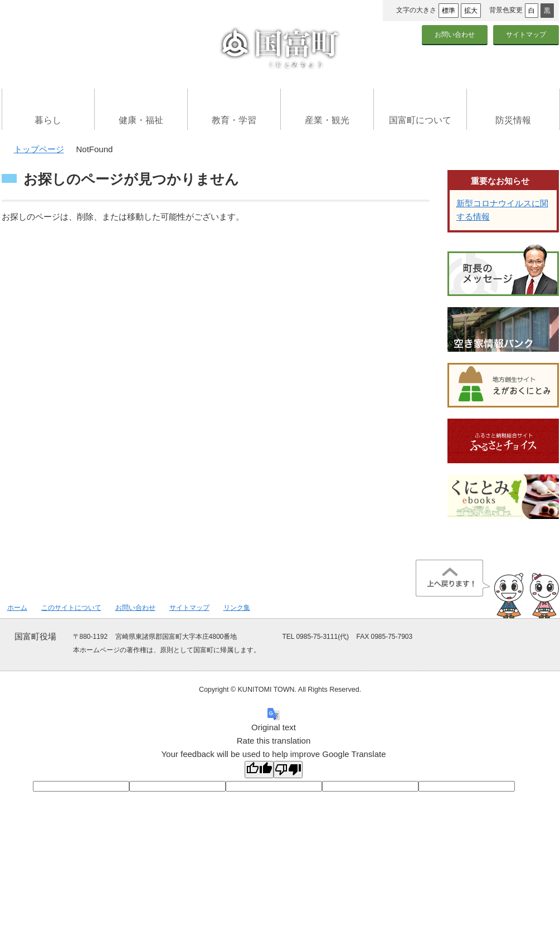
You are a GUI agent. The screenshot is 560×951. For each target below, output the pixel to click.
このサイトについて (71, 608)
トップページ (39, 149)
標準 (449, 11)
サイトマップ (526, 35)
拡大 (471, 11)
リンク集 (237, 608)
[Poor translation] (288, 770)
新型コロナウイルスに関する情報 (502, 210)
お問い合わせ (455, 35)
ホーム (17, 608)
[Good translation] (259, 770)
